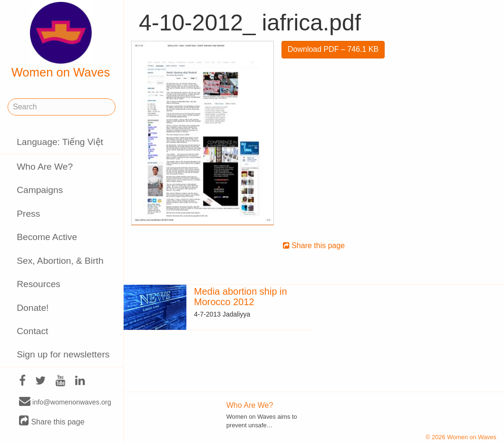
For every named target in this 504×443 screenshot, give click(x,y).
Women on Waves (61, 40)
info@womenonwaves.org (65, 402)
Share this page (52, 421)
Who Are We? (45, 167)
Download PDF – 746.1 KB (333, 49)
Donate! (33, 308)
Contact (32, 331)
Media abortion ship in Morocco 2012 (241, 297)
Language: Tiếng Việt (60, 142)
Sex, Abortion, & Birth (60, 261)
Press (28, 214)
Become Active (47, 237)
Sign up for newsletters (63, 354)
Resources (39, 284)
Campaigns (40, 190)
